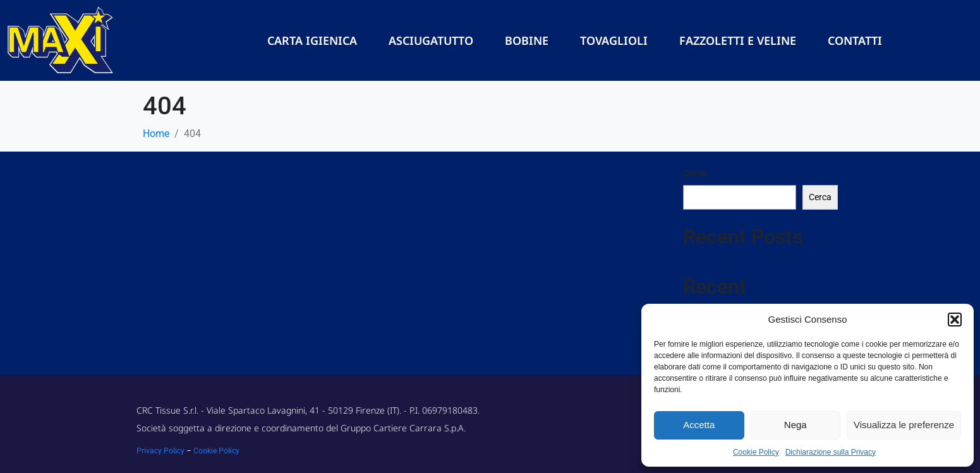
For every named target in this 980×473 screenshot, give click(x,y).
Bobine (527, 40)
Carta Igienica (312, 40)
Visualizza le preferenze (904, 425)
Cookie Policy (756, 452)
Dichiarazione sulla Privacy (831, 452)
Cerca (695, 173)
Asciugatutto (431, 40)
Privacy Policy (160, 451)
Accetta (699, 425)
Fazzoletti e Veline (738, 40)
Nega (795, 425)
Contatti (855, 40)
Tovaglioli (614, 40)
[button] (955, 320)
